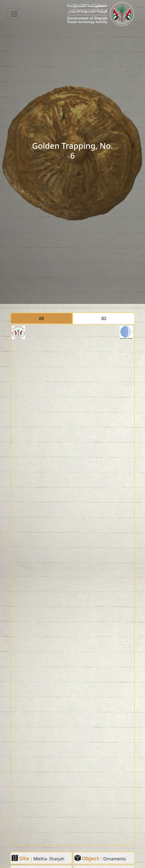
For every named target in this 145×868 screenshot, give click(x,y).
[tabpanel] (72, 585)
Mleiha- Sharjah (49, 859)
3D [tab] (104, 318)
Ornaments (114, 859)
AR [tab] (41, 318)
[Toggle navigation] (14, 14)
